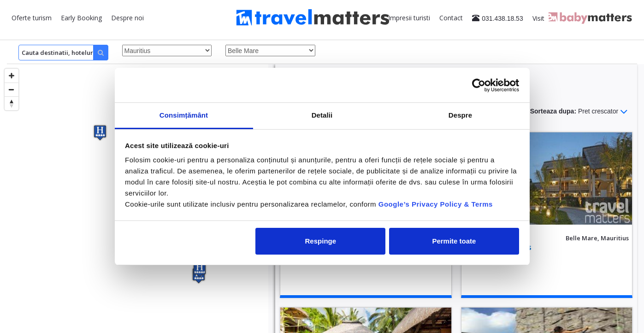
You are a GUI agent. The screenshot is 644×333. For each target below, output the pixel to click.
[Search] (63, 53)
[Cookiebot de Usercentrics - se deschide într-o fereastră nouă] (479, 85)
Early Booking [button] (81, 18)
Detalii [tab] (322, 115)
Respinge (321, 241)
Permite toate (454, 241)
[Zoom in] (12, 76)
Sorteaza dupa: (579, 112)
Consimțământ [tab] (184, 115)
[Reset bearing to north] (12, 103)
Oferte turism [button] (32, 18)
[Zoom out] (12, 89)
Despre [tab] (460, 115)
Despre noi (127, 18)
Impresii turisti (409, 18)
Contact (451, 18)
